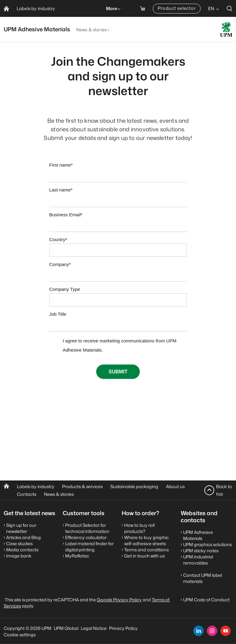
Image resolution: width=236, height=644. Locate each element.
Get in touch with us (144, 556)
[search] (230, 8)
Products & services (82, 486)
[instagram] (212, 631)
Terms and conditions (146, 550)
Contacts (27, 494)
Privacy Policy (123, 628)
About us (175, 486)
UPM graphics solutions (207, 544)
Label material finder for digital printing (89, 547)
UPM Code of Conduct (206, 600)
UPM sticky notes (201, 551)
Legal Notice (94, 628)
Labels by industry (36, 486)
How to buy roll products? (139, 528)
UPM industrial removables (198, 560)
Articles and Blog (24, 537)
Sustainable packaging (134, 486)
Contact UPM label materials (203, 578)
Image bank (19, 556)
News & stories (91, 30)
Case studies (19, 544)
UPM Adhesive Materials (198, 535)
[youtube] (226, 631)
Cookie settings (20, 635)
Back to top (224, 490)
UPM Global (66, 628)
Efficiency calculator (86, 537)
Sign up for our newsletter (21, 528)
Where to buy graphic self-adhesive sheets (146, 540)
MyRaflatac (77, 556)
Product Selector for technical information (87, 528)
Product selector (177, 8)
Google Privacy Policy (119, 600)
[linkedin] (199, 631)
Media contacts (22, 550)
